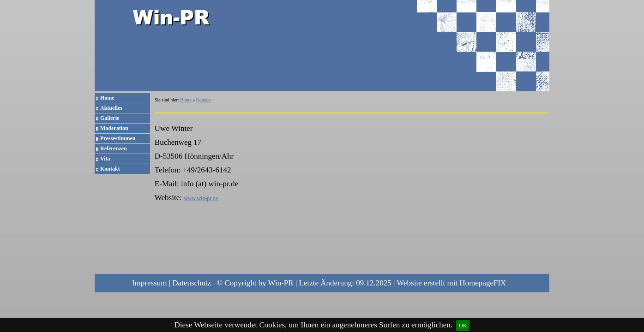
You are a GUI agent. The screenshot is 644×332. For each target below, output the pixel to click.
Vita (105, 159)
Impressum (150, 283)
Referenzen (114, 148)
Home (107, 98)
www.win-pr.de (201, 198)
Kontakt (110, 169)
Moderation (114, 128)
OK (463, 326)
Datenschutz (192, 283)
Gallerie (110, 118)
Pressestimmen (118, 138)
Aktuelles (111, 108)
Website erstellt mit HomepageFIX (451, 283)
